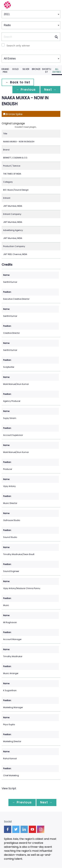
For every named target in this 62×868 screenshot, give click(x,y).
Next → (50, 90)
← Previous (26, 90)
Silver (26, 69)
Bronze (36, 69)
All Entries (57, 70)
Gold (15, 69)
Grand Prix (5, 70)
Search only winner (18, 46)
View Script (9, 788)
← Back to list (18, 82)
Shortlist (47, 70)
